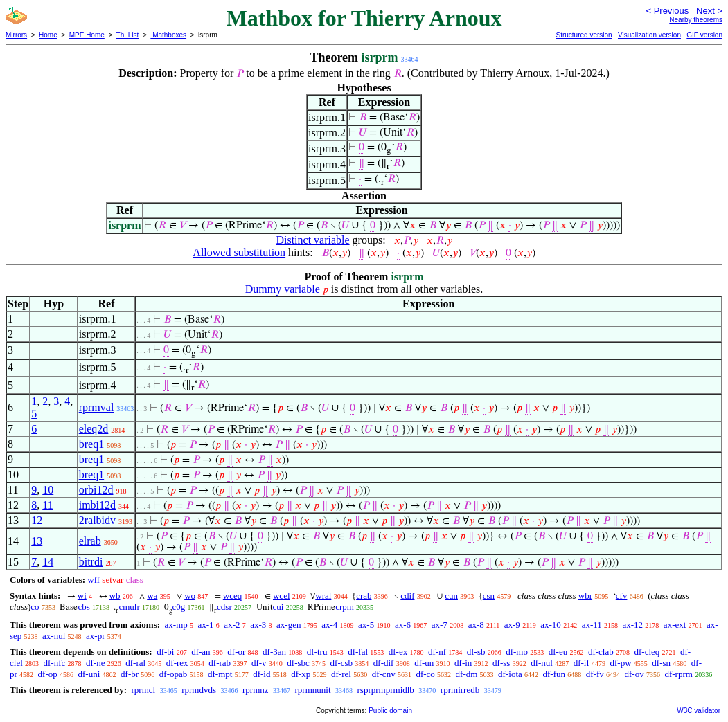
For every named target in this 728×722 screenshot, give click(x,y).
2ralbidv (97, 520)
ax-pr (95, 636)
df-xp (301, 674)
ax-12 (633, 625)
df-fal (358, 652)
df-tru (317, 652)
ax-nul (54, 636)
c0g (179, 607)
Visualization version (649, 35)
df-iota (510, 674)
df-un (424, 663)
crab (364, 596)
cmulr (129, 607)
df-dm (467, 674)
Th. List (128, 35)
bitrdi (91, 562)
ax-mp (176, 625)
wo (190, 596)
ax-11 (592, 625)
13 (37, 541)
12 (37, 520)
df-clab (601, 652)
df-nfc (55, 663)
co (35, 607)
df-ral (135, 663)
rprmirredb (460, 690)
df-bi (165, 652)
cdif (407, 596)
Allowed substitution (239, 252)
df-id (261, 674)
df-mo (517, 652)
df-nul (542, 663)
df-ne (95, 663)
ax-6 (403, 625)
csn (489, 596)
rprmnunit (313, 690)
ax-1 (206, 625)
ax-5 (366, 625)
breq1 (91, 444)
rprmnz (256, 690)
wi (82, 596)
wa (152, 596)
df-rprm (678, 674)
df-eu (558, 652)
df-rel (341, 674)
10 (48, 490)
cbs (83, 607)
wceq (232, 596)
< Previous (667, 11)
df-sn (661, 663)
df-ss (501, 663)
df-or (236, 652)
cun (451, 596)
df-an (201, 652)
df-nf (437, 652)
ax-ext (675, 625)
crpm (345, 607)
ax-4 (329, 625)
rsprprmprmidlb (386, 690)
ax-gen (288, 625)
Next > (709, 11)
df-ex (398, 652)
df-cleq (647, 652)
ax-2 (232, 625)
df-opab (173, 674)
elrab (90, 541)
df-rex (177, 663)
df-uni (89, 674)
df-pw (621, 663)
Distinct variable (312, 240)
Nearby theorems (696, 20)
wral (323, 596)
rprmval (97, 407)
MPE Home (87, 35)
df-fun (554, 674)
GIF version (704, 35)
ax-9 (512, 625)
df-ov (634, 674)
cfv (622, 596)
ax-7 (440, 625)
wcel (282, 596)
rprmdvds (199, 690)
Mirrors (16, 35)
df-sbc (298, 663)
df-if (581, 663)
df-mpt (220, 674)
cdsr (224, 607)
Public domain (390, 711)
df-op (48, 674)
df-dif (384, 663)
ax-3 (258, 625)
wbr (585, 596)
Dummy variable (283, 289)
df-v (259, 663)
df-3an (274, 652)
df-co (425, 674)
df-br (130, 674)
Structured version (584, 35)
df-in (463, 663)
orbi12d (96, 490)
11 (47, 505)
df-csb (342, 663)
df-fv (595, 674)
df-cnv (384, 674)
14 (48, 562)
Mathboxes (168, 35)
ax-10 (551, 625)
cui (278, 607)
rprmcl (143, 690)
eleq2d (94, 429)
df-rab (220, 663)
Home (48, 35)
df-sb (476, 652)
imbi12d (97, 505)
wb (115, 596)
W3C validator (699, 711)
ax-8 (476, 625)
